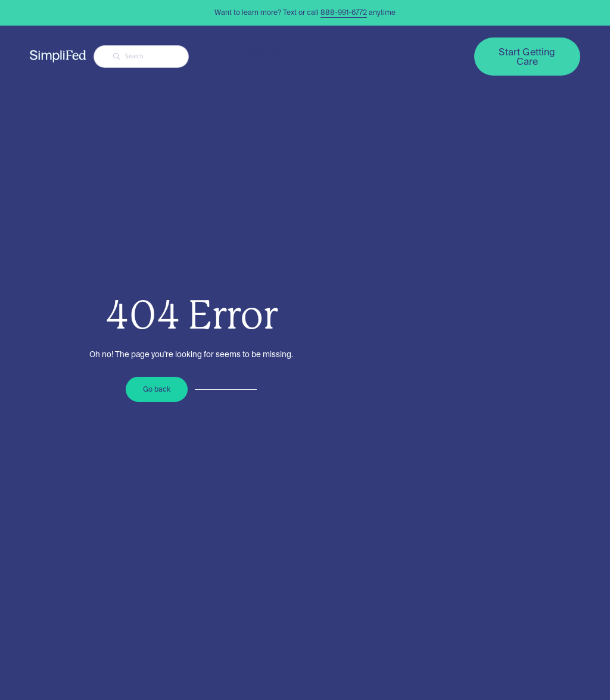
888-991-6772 (344, 12)
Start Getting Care (527, 57)
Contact (435, 57)
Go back (157, 389)
